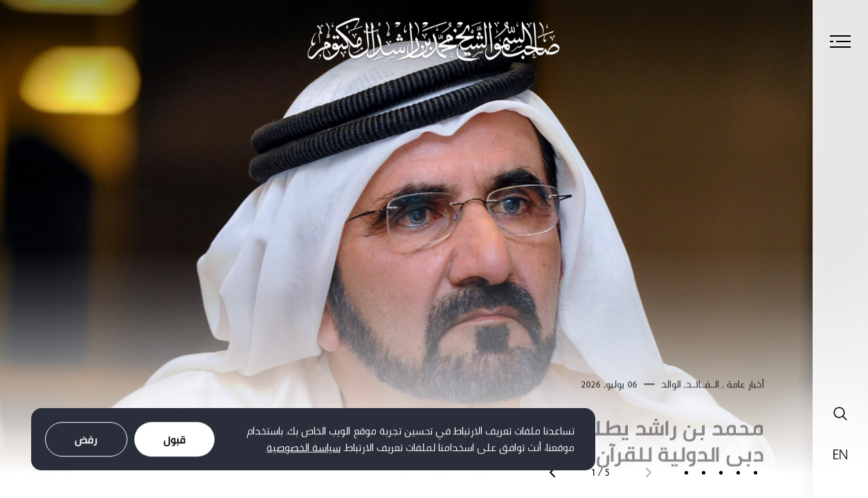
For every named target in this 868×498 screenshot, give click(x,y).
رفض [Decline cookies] (86, 442)
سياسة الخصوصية (304, 450)
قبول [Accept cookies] (174, 442)
